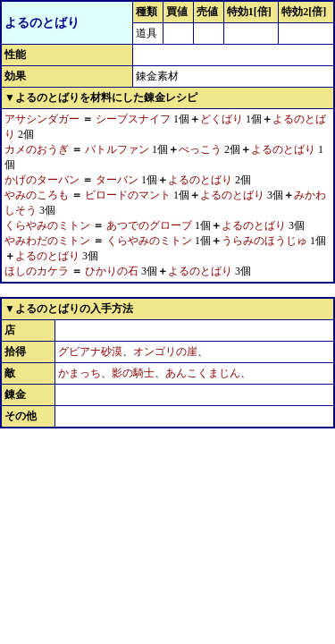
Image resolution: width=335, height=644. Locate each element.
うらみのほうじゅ (264, 241)
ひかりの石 (112, 271)
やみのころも (37, 195)
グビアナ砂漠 (90, 352)
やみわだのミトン (47, 241)
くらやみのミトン (47, 225)
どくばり (222, 119)
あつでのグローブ (149, 225)
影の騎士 (133, 373)
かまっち (80, 373)
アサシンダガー (42, 119)
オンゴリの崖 (165, 352)
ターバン (117, 180)
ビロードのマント (128, 195)
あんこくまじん (203, 373)
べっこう (200, 149)
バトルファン (117, 149)
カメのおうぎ (37, 149)
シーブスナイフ (133, 119)
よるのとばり (283, 149)
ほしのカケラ (37, 271)
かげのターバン (42, 180)
